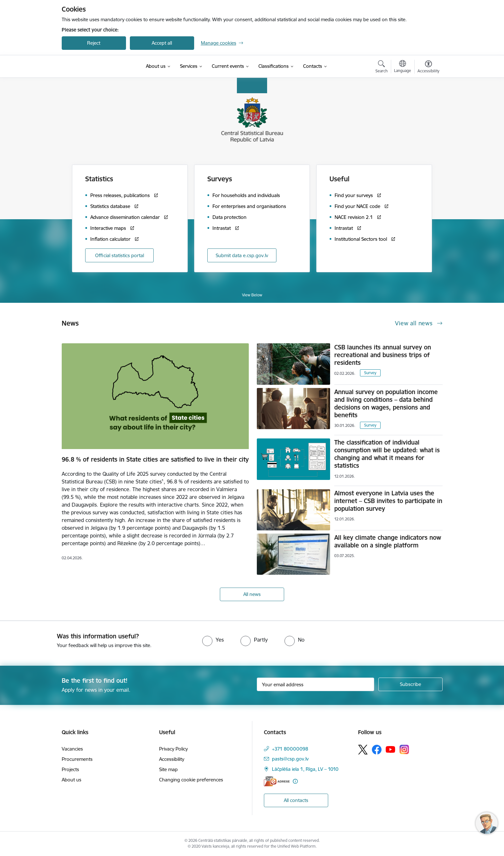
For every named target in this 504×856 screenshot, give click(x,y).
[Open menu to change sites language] (403, 67)
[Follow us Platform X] (363, 750)
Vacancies (72, 749)
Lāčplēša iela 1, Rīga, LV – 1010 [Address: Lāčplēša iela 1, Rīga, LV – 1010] (305, 769)
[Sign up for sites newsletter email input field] (315, 684)
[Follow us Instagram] (404, 749)
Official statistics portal (120, 255)
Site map (168, 769)
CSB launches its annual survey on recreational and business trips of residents (383, 355)
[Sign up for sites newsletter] (410, 684)
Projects (70, 769)
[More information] (295, 781)
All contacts (296, 800)
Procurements (77, 759)
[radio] (213, 640)
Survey (370, 373)
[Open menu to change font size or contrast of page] (428, 68)
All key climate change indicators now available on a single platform (388, 541)
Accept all (162, 43)
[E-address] (277, 781)
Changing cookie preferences (191, 780)
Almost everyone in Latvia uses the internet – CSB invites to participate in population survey (388, 501)
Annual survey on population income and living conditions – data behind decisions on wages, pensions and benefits (386, 403)
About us (72, 780)
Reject (94, 43)
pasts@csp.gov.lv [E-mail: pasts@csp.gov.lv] (290, 759)
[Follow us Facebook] (377, 750)
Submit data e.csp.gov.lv (242, 255)
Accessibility (172, 759)
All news (252, 594)
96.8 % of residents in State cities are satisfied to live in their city (155, 459)
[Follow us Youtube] (391, 749)
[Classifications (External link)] (274, 66)
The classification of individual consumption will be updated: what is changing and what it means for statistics (387, 454)
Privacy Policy (173, 749)
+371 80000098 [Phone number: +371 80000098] (290, 749)
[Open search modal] (382, 68)
